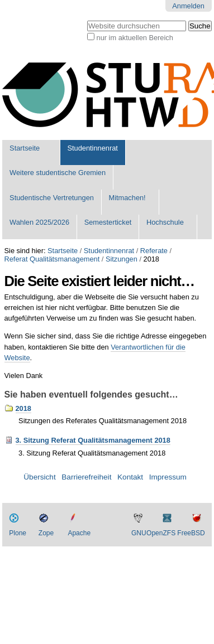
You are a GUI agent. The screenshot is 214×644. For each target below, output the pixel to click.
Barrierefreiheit (86, 477)
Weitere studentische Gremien (58, 173)
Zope (46, 533)
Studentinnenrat (93, 148)
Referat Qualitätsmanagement (52, 259)
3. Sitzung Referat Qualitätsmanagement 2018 (93, 440)
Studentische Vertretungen (52, 198)
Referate (154, 251)
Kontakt (130, 477)
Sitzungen (122, 259)
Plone (18, 533)
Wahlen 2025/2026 (39, 222)
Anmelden (188, 6)
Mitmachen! (127, 198)
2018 (23, 408)
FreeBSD (191, 533)
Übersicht (39, 477)
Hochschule (165, 222)
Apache (79, 533)
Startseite (25, 148)
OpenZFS (161, 533)
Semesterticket (108, 222)
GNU (139, 533)
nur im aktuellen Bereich (135, 38)
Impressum (168, 477)
